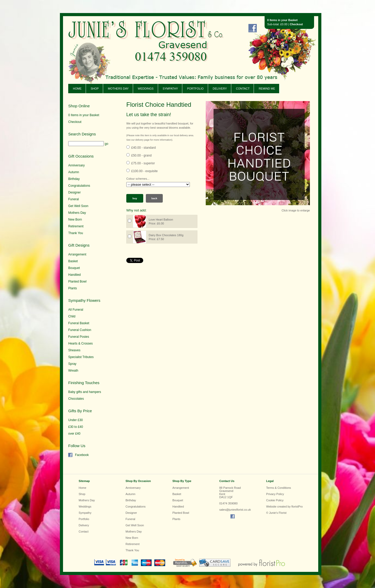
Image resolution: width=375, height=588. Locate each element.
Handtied (74, 275)
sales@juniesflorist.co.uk (235, 510)
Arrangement (77, 254)
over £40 (74, 434)
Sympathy (170, 89)
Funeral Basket (79, 323)
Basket (73, 261)
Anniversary (76, 165)
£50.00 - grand (141, 155)
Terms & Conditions (279, 488)
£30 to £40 (76, 427)
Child (72, 316)
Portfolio (195, 89)
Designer (74, 192)
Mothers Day (118, 89)
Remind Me (267, 89)
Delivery (220, 89)
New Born (75, 220)
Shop (95, 89)
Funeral (74, 199)
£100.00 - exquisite (144, 171)
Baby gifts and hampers (85, 392)
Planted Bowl (77, 282)
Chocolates (76, 399)
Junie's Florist (139, 42)
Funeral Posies (79, 337)
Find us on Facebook (253, 28)
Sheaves (74, 350)
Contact (243, 89)
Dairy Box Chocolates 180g (166, 235)
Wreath (73, 371)
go (106, 144)
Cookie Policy (275, 500)
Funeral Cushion (80, 330)
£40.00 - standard (143, 148)
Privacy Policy (275, 494)
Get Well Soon (78, 206)
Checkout (296, 24)
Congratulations (79, 186)
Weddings (146, 89)
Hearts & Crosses (80, 343)
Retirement (76, 226)
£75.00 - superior (143, 163)
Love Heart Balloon (161, 220)
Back (154, 198)
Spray (72, 364)
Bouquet (74, 268)
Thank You (76, 233)
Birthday (74, 179)
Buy (135, 198)
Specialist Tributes (81, 357)
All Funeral (76, 310)
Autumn (74, 172)
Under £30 (76, 420)
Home (77, 89)
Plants (73, 288)
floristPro (297, 506)
